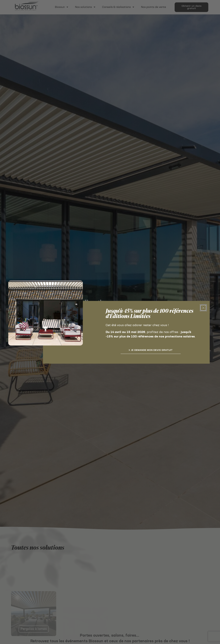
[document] (110, 322)
